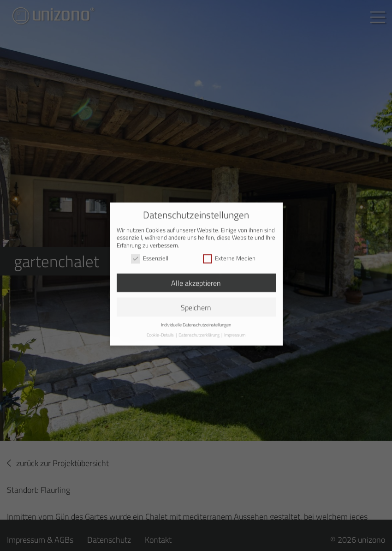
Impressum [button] (235, 331)
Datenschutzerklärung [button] (199, 331)
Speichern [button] (196, 304)
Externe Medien (229, 255)
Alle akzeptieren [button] (196, 279)
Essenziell (150, 255)
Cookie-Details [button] (161, 331)
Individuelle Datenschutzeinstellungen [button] (196, 321)
